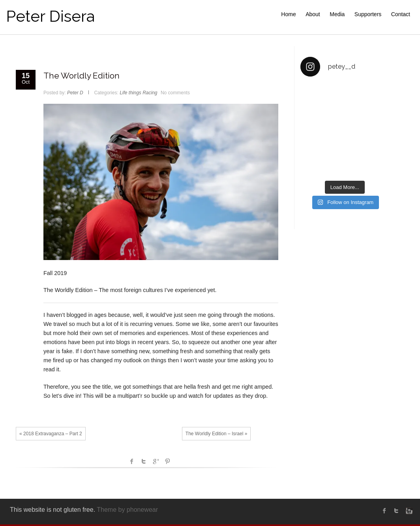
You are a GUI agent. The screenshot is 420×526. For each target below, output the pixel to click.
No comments (175, 93)
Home (288, 14)
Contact (401, 14)
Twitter (144, 461)
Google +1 (156, 461)
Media (337, 14)
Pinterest (167, 461)
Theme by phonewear (127, 510)
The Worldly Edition (82, 76)
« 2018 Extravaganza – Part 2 (51, 434)
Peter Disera (50, 16)
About (313, 14)
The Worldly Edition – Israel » (217, 434)
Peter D (75, 93)
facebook (132, 461)
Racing (150, 93)
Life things (130, 93)
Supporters (368, 14)
